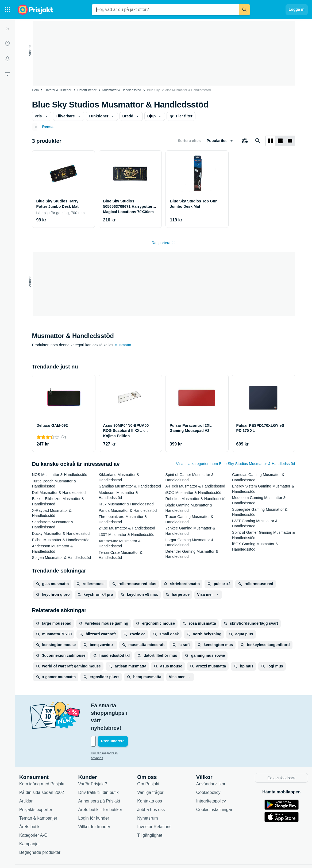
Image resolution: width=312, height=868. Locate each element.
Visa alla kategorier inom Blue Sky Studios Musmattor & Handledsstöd (236, 464)
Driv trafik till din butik (99, 769)
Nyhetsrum (147, 795)
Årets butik (29, 804)
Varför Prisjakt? (93, 761)
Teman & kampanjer (38, 795)
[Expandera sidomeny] (7, 29)
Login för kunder (94, 795)
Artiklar (26, 778)
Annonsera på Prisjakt (99, 778)
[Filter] (7, 74)
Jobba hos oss (151, 787)
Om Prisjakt (148, 761)
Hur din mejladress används (111, 731)
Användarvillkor (211, 761)
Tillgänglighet (150, 812)
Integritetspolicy (211, 778)
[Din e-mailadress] (126, 719)
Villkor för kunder (94, 804)
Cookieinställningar (214, 787)
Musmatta (123, 345)
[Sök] (244, 10)
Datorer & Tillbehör (58, 90)
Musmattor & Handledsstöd (122, 90)
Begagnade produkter (40, 829)
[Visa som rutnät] (271, 141)
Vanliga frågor (150, 769)
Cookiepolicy (208, 769)
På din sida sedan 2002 (42, 769)
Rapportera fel (163, 243)
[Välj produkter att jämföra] (245, 141)
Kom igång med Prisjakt (42, 761)
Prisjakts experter (36, 787)
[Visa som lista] (280, 141)
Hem (35, 90)
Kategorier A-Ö (33, 812)
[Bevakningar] (7, 59)
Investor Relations (154, 804)
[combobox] (165, 10)
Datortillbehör (87, 90)
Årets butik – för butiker (100, 787)
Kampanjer (30, 821)
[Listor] (7, 44)
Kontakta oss (150, 778)
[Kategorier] (7, 10)
